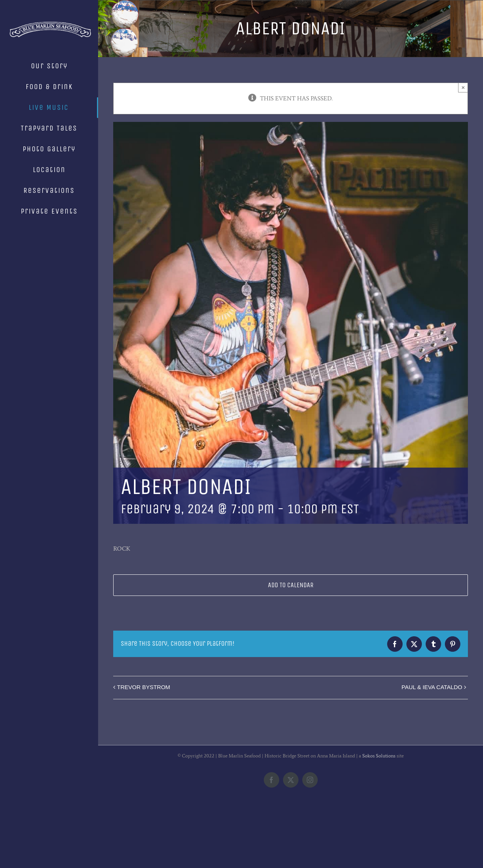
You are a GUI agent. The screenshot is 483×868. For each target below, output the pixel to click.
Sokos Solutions (379, 817)
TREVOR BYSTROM (144, 687)
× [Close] (463, 87)
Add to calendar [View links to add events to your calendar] (291, 585)
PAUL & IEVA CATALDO (432, 687)
